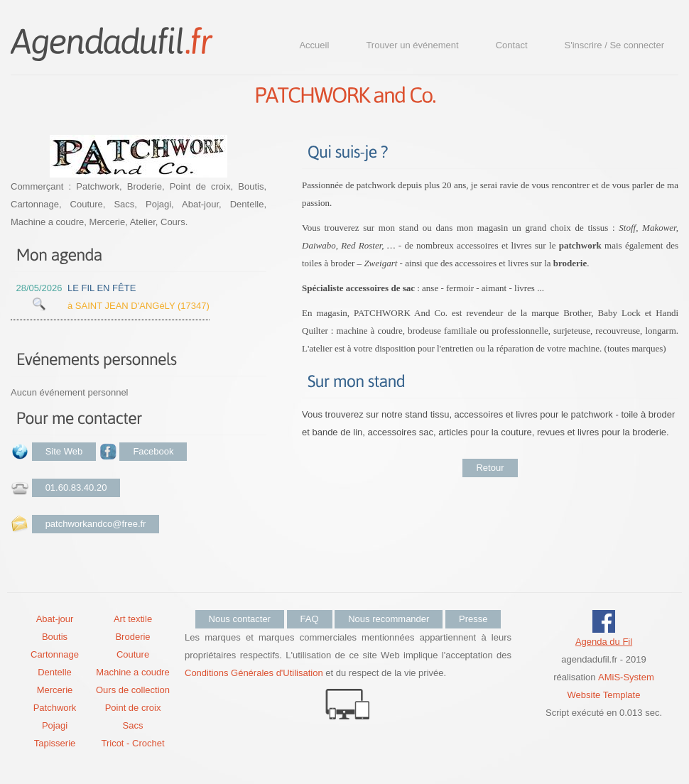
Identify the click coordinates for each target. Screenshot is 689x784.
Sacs (133, 725)
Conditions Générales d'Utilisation (254, 673)
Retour (490, 468)
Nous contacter (240, 619)
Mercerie (55, 690)
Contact (512, 45)
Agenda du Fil (604, 642)
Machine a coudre (132, 672)
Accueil (314, 45)
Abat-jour (55, 619)
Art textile (133, 619)
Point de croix (133, 708)
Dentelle (55, 672)
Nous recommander (389, 619)
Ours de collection (133, 690)
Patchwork (55, 708)
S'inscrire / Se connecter (615, 45)
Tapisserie (55, 743)
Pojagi (55, 725)
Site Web (64, 451)
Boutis (55, 637)
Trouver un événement (412, 45)
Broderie (132, 637)
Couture (133, 654)
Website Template (604, 695)
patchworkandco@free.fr (96, 524)
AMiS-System (626, 677)
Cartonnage (55, 654)
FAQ (310, 619)
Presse (473, 619)
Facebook (153, 451)
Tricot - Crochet (132, 743)
